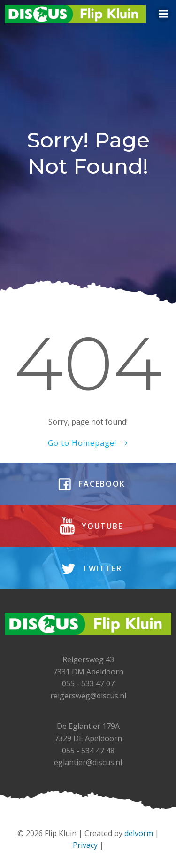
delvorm (139, 833)
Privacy (85, 845)
